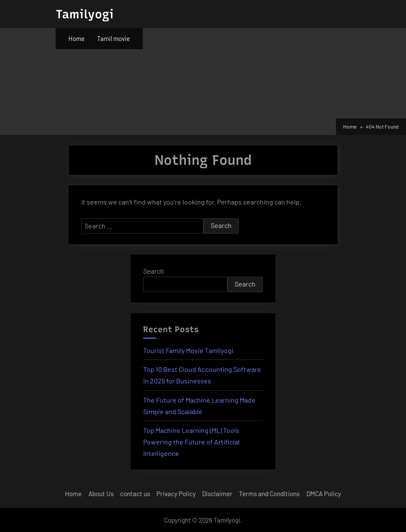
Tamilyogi (85, 14)
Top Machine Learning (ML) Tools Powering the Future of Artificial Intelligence (191, 442)
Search (154, 271)
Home (76, 38)
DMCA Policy (324, 494)
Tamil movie (113, 38)
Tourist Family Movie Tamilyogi (188, 350)
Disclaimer (217, 494)
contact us (135, 494)
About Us (101, 494)
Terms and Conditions (269, 494)
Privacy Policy (176, 494)
